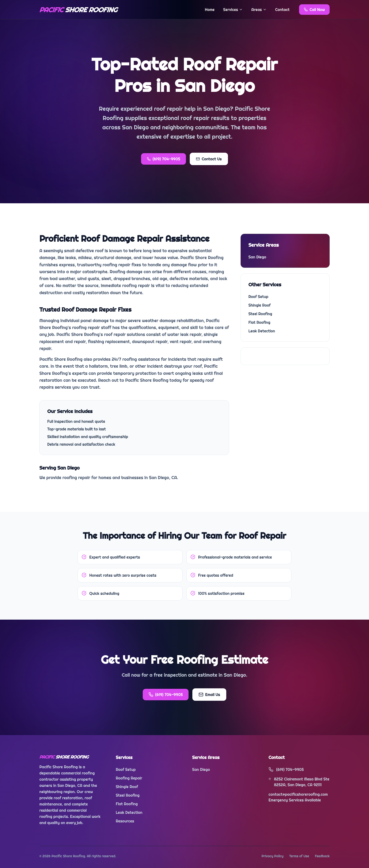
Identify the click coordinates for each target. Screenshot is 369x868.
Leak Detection (262, 331)
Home (210, 10)
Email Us (209, 695)
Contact (282, 10)
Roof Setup (258, 297)
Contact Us (209, 159)
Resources (125, 821)
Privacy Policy (273, 856)
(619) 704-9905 (163, 159)
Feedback (322, 856)
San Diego (257, 257)
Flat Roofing (259, 322)
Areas (259, 10)
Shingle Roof (260, 305)
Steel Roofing (260, 314)
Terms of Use (299, 856)
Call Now (314, 10)
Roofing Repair (129, 778)
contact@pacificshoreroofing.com (298, 794)
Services (233, 10)
